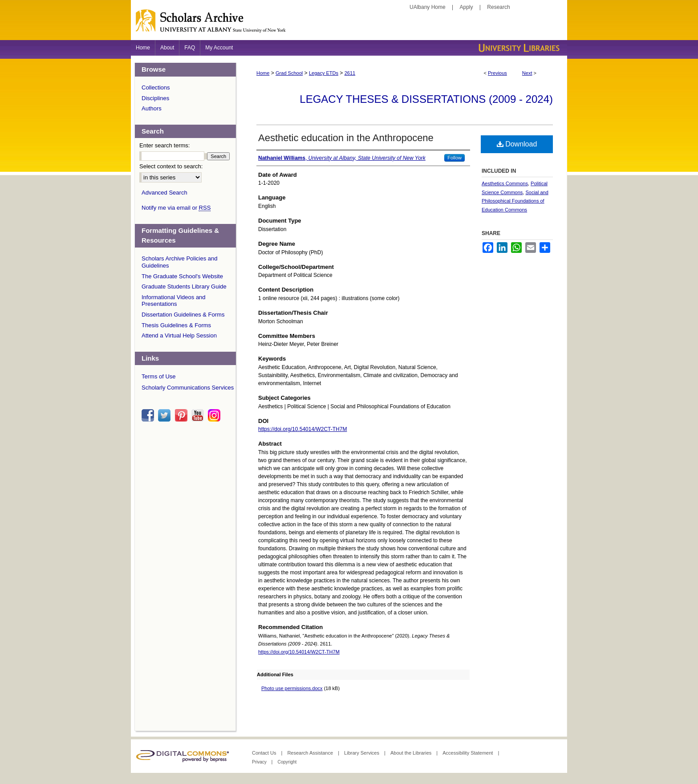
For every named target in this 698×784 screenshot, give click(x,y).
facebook (149, 415)
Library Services (362, 753)
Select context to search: (171, 166)
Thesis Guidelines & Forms (176, 325)
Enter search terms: (164, 145)
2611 (350, 73)
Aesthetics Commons (505, 183)
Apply (467, 7)
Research (498, 7)
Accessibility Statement (468, 753)
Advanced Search (164, 193)
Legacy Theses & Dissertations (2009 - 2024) (426, 99)
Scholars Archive (349, 24)
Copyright (287, 762)
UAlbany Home (428, 7)
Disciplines (155, 98)
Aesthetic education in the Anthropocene (346, 138)
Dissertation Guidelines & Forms (183, 315)
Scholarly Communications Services (188, 388)
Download (517, 144)
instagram (215, 415)
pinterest (183, 415)
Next (527, 73)
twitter (166, 415)
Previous (497, 73)
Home (263, 73)
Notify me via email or (176, 208)
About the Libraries (412, 753)
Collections (156, 87)
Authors (152, 108)
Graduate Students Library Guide (184, 286)
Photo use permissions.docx (292, 688)
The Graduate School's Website (182, 276)
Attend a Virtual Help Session (179, 335)
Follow (455, 158)
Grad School (289, 73)
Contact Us (265, 753)
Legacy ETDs (324, 73)
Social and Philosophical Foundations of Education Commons (515, 201)
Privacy (260, 762)
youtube (199, 415)
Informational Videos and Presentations (174, 301)
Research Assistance (311, 753)
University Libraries (518, 48)
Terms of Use (159, 376)
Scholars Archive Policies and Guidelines (180, 262)
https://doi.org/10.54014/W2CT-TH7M (302, 429)
